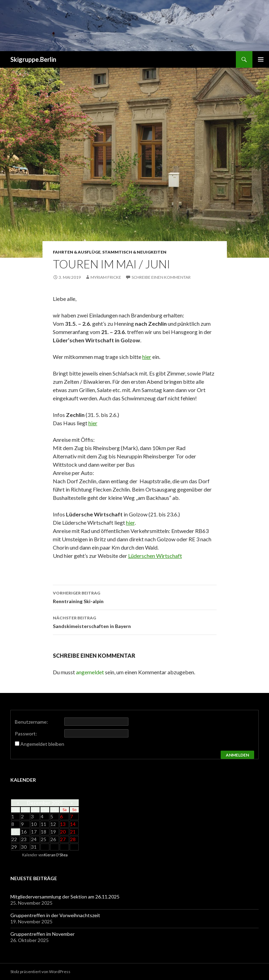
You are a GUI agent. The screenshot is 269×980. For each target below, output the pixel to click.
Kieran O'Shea (56, 855)
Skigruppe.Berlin (33, 59)
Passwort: (26, 734)
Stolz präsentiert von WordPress (40, 972)
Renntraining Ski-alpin (135, 597)
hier (130, 522)
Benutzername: (31, 722)
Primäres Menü (261, 59)
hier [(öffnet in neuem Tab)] (93, 423)
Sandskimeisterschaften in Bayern (135, 621)
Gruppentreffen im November (42, 934)
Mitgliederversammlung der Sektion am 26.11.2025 (65, 897)
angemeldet (90, 672)
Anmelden (237, 755)
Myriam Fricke (106, 277)
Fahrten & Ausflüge (77, 252)
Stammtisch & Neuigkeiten (134, 252)
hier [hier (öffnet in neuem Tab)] (147, 357)
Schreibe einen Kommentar (161, 277)
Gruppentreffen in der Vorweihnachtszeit (55, 915)
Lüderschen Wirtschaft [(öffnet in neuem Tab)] (155, 556)
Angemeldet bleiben (42, 744)
